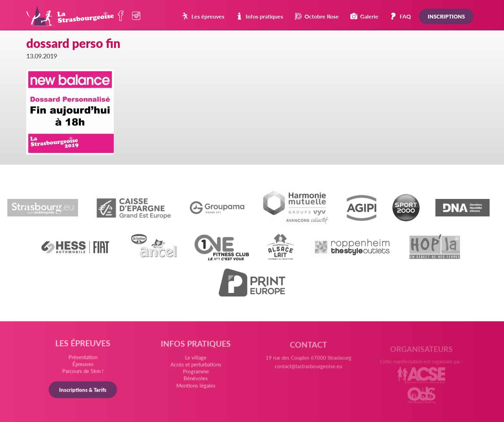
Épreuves (84, 365)
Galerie (364, 16)
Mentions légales (196, 386)
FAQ (400, 16)
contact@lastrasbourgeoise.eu (308, 369)
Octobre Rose (317, 16)
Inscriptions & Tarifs (84, 390)
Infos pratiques (260, 16)
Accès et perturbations (196, 366)
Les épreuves (203, 16)
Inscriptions (446, 16)
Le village (196, 359)
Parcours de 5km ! (84, 371)
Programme (196, 373)
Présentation (84, 358)
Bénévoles (196, 379)
